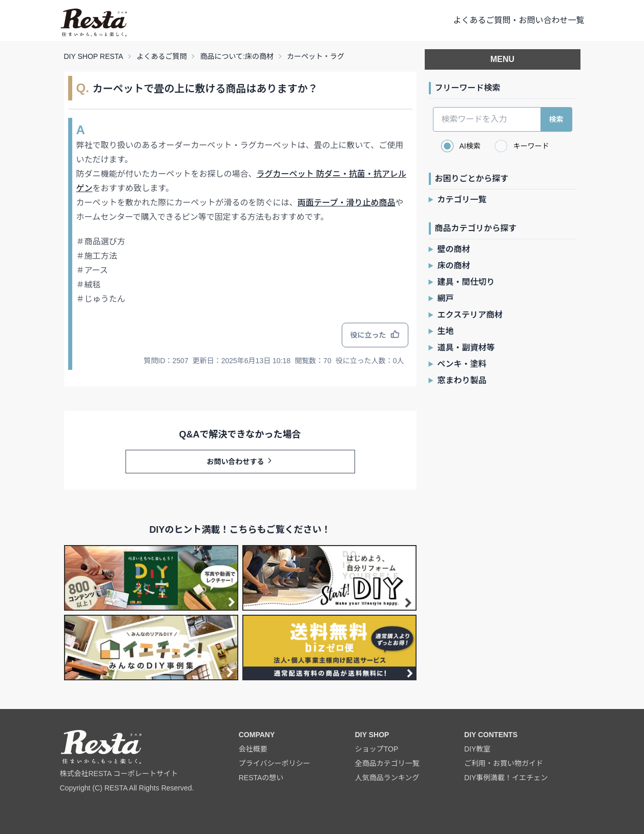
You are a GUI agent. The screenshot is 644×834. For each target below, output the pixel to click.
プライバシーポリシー (275, 763)
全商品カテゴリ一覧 (387, 763)
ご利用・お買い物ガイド (504, 763)
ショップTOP (377, 749)
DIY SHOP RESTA (94, 56)
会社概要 (253, 749)
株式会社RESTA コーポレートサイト (119, 774)
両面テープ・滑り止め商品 (347, 203)
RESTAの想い (261, 778)
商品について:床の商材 (236, 56)
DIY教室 (477, 749)
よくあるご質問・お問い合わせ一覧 (518, 20)
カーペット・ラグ (316, 56)
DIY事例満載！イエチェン (506, 778)
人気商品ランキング (387, 778)
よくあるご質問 (161, 56)
